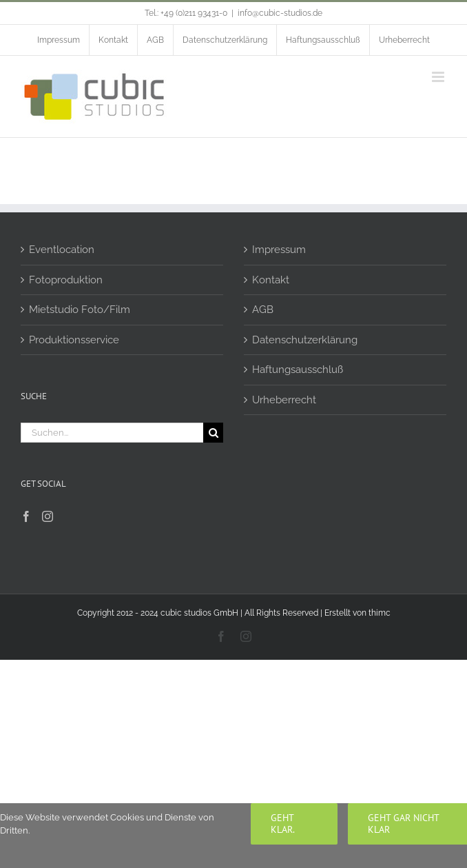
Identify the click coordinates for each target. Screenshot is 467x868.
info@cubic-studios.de (280, 13)
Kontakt (271, 280)
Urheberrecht (284, 400)
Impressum (279, 250)
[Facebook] (26, 516)
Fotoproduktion (66, 280)
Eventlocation (62, 250)
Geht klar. (283, 824)
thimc (380, 613)
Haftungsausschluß (298, 370)
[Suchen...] (112, 433)
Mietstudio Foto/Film (80, 310)
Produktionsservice (74, 340)
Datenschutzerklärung (305, 340)
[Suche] (213, 433)
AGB (263, 310)
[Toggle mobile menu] (439, 77)
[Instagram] (48, 516)
